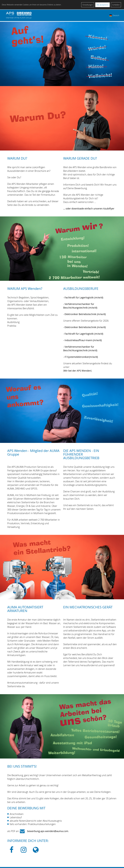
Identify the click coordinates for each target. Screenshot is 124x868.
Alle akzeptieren (103, 5)
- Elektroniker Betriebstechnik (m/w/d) (84, 314)
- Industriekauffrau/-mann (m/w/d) (82, 340)
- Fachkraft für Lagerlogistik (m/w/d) (83, 297)
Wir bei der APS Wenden (77, 371)
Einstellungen (88, 5)
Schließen (116, 5)
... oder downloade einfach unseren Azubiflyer (89, 209)
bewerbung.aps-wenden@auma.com (48, 831)
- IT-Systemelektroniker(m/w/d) (81, 357)
